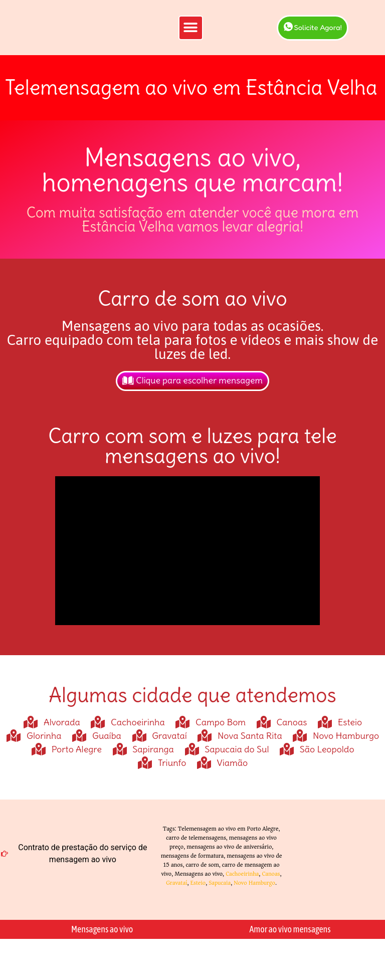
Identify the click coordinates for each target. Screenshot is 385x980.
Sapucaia (220, 900)
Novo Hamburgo (254, 900)
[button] (191, 36)
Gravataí (176, 900)
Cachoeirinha (242, 891)
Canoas (271, 891)
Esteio (198, 900)
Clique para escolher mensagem (192, 398)
